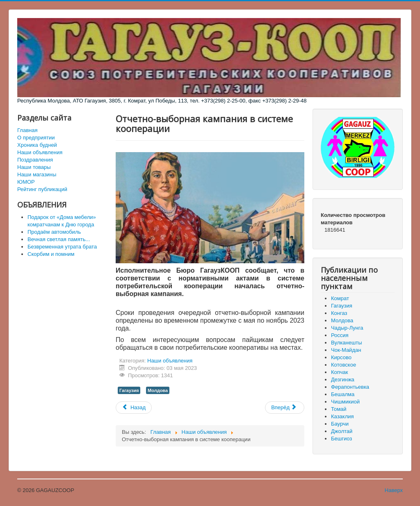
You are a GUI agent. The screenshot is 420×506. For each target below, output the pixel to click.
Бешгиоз (341, 439)
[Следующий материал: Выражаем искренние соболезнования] (285, 408)
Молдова (158, 390)
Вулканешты (347, 343)
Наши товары (34, 167)
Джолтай (342, 431)
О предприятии (36, 138)
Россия (340, 335)
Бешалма (343, 394)
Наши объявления (40, 152)
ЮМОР (26, 182)
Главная (27, 130)
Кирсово (341, 357)
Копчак (340, 372)
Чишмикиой (345, 402)
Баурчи (340, 424)
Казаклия (342, 416)
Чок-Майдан (346, 350)
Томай (339, 409)
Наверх (394, 490)
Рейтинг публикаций (42, 189)
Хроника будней (37, 145)
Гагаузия (129, 390)
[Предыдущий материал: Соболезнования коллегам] (134, 408)
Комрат (340, 298)
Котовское (344, 365)
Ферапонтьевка (350, 387)
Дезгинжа (343, 379)
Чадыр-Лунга (347, 328)
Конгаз (339, 313)
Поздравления (35, 160)
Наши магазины (37, 174)
